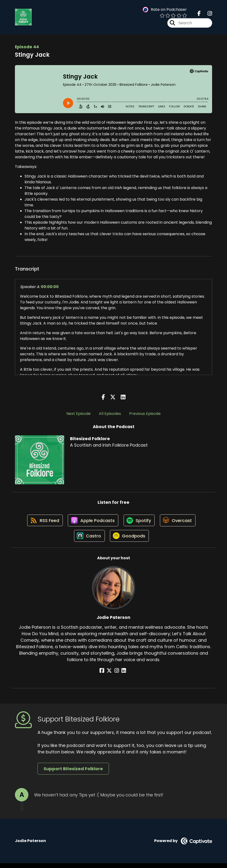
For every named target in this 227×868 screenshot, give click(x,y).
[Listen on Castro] (88, 541)
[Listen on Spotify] (139, 523)
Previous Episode (145, 415)
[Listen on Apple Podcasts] (92, 523)
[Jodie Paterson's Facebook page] (105, 676)
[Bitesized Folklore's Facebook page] (199, 14)
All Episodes (110, 415)
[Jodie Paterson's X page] (111, 676)
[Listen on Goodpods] (130, 541)
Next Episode (79, 415)
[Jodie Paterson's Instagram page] (117, 676)
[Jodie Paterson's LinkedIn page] (122, 676)
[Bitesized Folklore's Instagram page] (207, 14)
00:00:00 (50, 288)
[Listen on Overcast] (179, 523)
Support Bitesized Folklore (73, 774)
